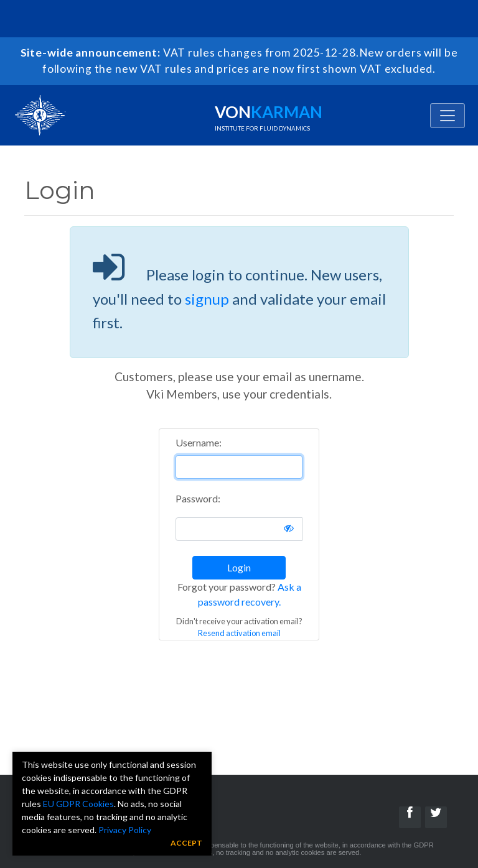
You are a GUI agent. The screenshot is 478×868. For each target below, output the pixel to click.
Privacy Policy (125, 830)
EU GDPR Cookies (78, 804)
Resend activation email (239, 633)
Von (269, 117)
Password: (198, 498)
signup (207, 299)
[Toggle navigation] (448, 116)
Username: (199, 442)
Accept (186, 843)
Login (239, 567)
